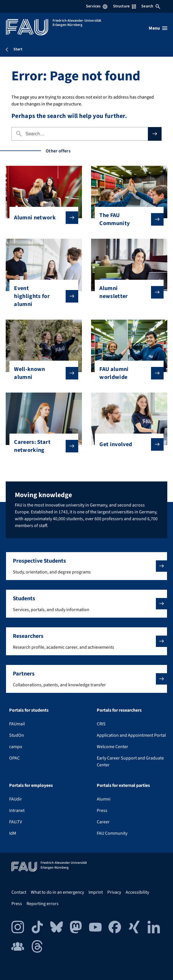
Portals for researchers (119, 710)
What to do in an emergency (57, 892)
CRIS (101, 724)
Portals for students (29, 710)
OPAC (14, 758)
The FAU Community (127, 219)
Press (102, 810)
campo (16, 747)
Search (151, 6)
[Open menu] (158, 28)
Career (103, 822)
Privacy (114, 892)
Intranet (17, 810)
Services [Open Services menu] (97, 6)
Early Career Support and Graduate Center (130, 761)
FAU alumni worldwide (127, 373)
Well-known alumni (41, 373)
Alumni (104, 799)
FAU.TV (16, 822)
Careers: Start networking (41, 446)
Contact (19, 892)
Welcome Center (112, 747)
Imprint (96, 892)
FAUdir (16, 799)
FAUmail (17, 724)
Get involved (127, 444)
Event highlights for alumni (41, 296)
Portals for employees (31, 785)
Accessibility (137, 892)
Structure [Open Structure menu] (124, 6)
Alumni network (41, 218)
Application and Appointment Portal (131, 735)
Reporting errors (43, 904)
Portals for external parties (123, 785)
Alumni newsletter (127, 292)
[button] (86, 566)
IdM (13, 833)
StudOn (17, 735)
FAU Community (112, 833)
